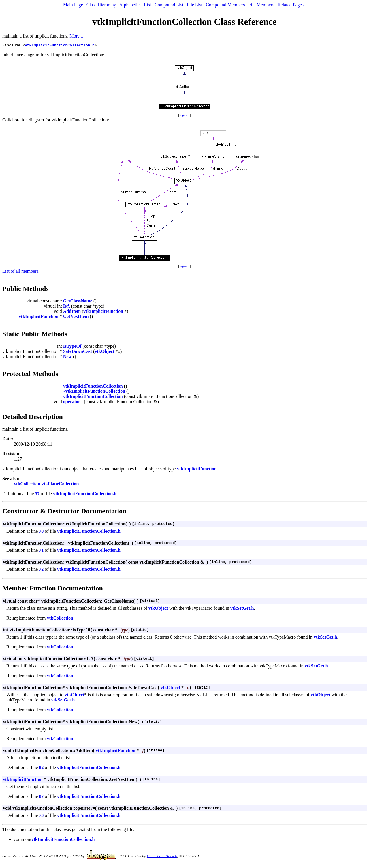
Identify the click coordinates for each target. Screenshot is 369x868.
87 (41, 797)
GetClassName (78, 302)
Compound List (169, 5)
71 (41, 551)
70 (41, 532)
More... (76, 36)
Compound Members (225, 5)
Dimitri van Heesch (162, 857)
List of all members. (21, 272)
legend (185, 116)
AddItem (72, 312)
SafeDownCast (78, 352)
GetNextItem (76, 317)
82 (41, 768)
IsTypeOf (72, 347)
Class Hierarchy (101, 5)
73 (41, 816)
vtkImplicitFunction (103, 312)
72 (41, 570)
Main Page (73, 5)
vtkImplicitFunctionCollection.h (60, 46)
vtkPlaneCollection (60, 485)
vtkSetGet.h (242, 609)
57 (37, 494)
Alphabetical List (135, 5)
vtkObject (104, 352)
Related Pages (291, 5)
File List (195, 5)
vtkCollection (27, 485)
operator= (73, 402)
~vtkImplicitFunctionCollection (94, 392)
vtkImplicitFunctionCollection (93, 387)
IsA (67, 307)
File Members (261, 5)
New (67, 357)
